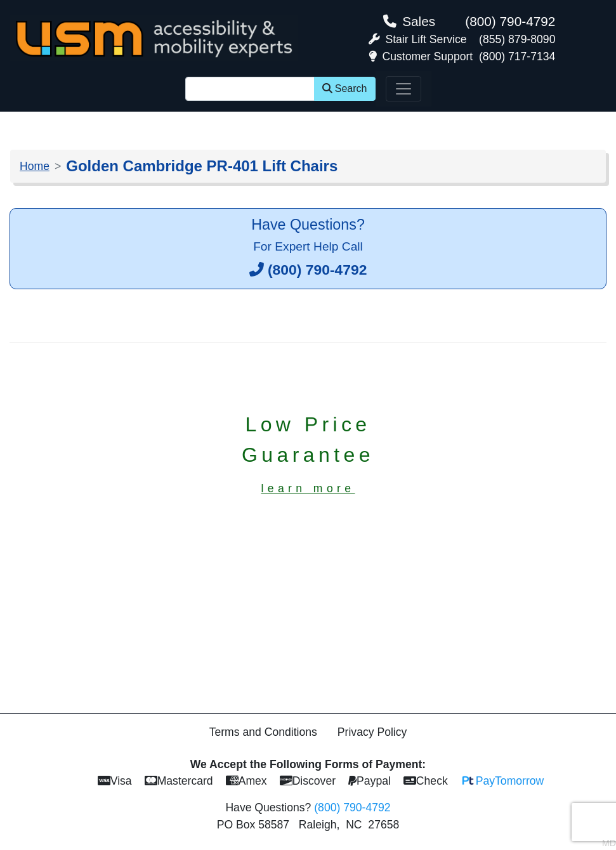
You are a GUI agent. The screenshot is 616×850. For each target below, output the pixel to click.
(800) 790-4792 (510, 21)
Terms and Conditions (263, 732)
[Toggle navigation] (403, 89)
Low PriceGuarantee (308, 454)
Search (345, 88)
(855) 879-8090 (517, 39)
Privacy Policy (372, 732)
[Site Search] (250, 89)
